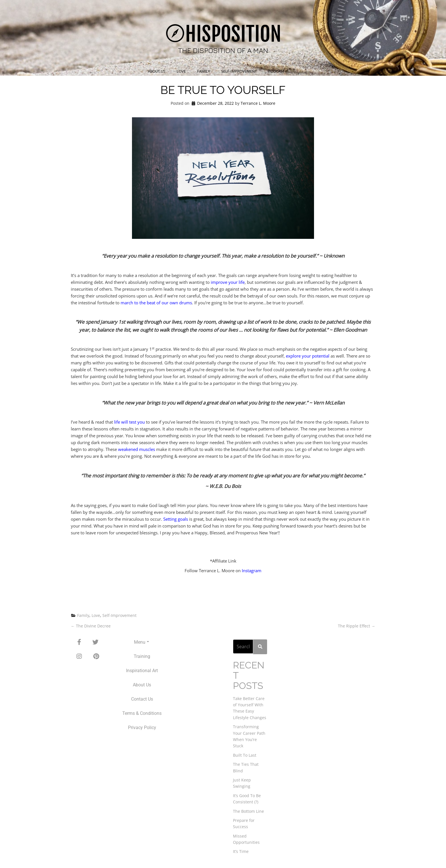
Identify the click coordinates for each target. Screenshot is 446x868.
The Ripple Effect (357, 626)
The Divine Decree (91, 626)
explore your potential (308, 356)
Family (204, 71)
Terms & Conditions (142, 713)
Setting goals (176, 519)
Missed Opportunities (246, 839)
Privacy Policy (142, 728)
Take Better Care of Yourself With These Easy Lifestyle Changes (250, 707)
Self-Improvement (239, 71)
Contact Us (142, 699)
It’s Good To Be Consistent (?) (247, 798)
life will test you (129, 422)
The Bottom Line (248, 811)
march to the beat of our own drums (156, 303)
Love (181, 71)
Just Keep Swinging (242, 782)
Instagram (252, 571)
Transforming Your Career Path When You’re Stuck (249, 736)
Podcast (276, 71)
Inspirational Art (142, 671)
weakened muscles (137, 449)
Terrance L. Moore (258, 103)
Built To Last (245, 755)
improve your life (228, 282)
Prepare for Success (244, 823)
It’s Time (241, 851)
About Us (157, 71)
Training (142, 656)
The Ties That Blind (246, 767)
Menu (142, 642)
